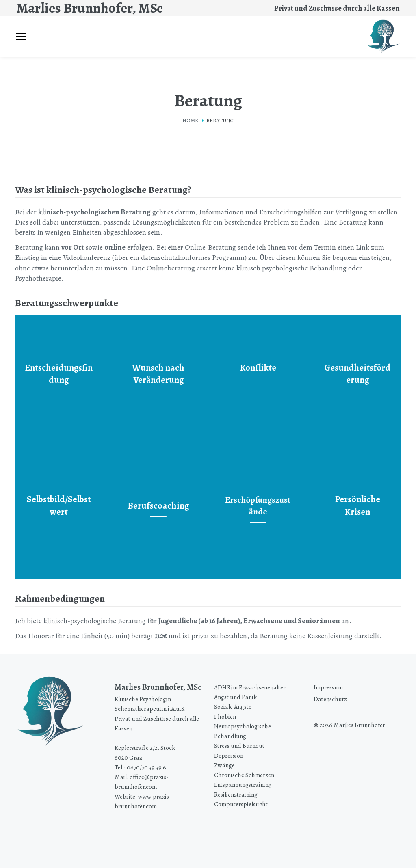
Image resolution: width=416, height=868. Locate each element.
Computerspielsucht (241, 804)
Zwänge (224, 765)
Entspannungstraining (243, 785)
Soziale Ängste (233, 707)
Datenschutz (330, 699)
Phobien (225, 716)
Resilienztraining (236, 794)
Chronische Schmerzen (244, 775)
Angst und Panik (235, 697)
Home (190, 120)
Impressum (328, 687)
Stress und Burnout (239, 746)
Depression (229, 755)
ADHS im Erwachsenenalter (250, 687)
